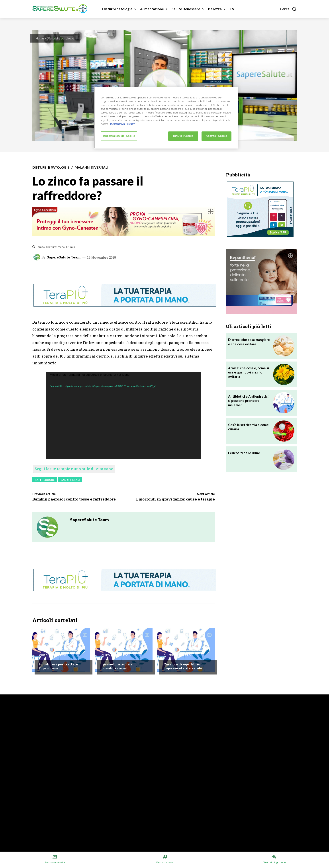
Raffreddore (45, 480)
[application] (123, 416)
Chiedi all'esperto (53, 655)
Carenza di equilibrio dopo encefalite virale (183, 666)
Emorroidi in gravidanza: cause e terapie (175, 499)
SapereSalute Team (64, 257)
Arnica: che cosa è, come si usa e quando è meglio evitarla (249, 372)
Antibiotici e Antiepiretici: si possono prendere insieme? (249, 401)
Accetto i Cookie (216, 136)
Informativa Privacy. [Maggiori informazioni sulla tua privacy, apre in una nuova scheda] (123, 124)
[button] (288, 9)
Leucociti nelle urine (244, 453)
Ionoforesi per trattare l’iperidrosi (59, 666)
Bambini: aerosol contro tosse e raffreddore (74, 499)
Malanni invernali (91, 167)
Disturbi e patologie (60, 38)
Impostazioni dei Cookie (119, 136)
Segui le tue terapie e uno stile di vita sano (74, 469)
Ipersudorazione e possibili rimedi (117, 666)
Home (40, 38)
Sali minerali (70, 480)
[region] (166, 118)
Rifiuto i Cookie (183, 136)
